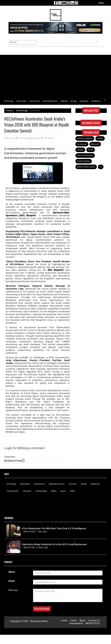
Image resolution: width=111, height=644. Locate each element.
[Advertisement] (56, 76)
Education (27, 491)
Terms (73, 620)
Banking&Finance (50, 101)
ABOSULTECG (92, 623)
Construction (34, 101)
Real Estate (21, 101)
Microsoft (95, 144)
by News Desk (10, 138)
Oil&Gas (64, 101)
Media (54, 491)
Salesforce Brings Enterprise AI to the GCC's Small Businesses (54, 544)
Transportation (13, 491)
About (82, 620)
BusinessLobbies (39, 621)
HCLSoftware (48, 138)
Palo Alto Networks (85, 155)
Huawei (80, 150)
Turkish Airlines (84, 161)
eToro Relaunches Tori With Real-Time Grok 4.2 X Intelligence (54, 528)
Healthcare (96, 101)
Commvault (82, 144)
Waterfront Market (85, 138)
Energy (74, 101)
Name (12, 572)
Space (63, 491)
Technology (9, 101)
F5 (101, 167)
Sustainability (41, 491)
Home (9, 111)
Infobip (100, 138)
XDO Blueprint (55, 270)
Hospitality (84, 101)
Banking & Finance (57, 484)
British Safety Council (86, 167)
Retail (72, 491)
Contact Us (94, 620)
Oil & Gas (73, 484)
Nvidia (91, 150)
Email (11, 581)
